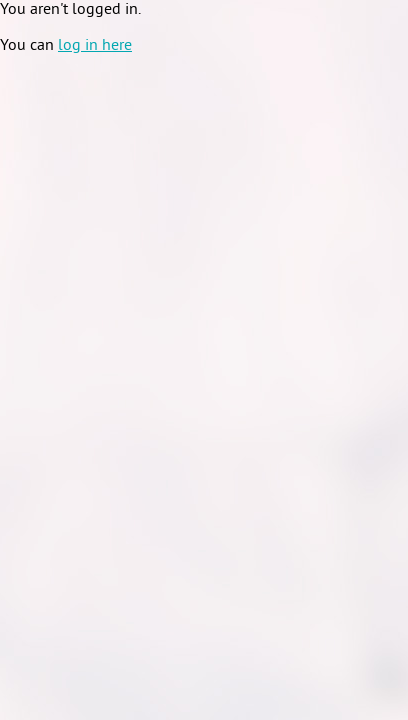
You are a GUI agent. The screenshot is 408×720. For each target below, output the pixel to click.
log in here (95, 46)
